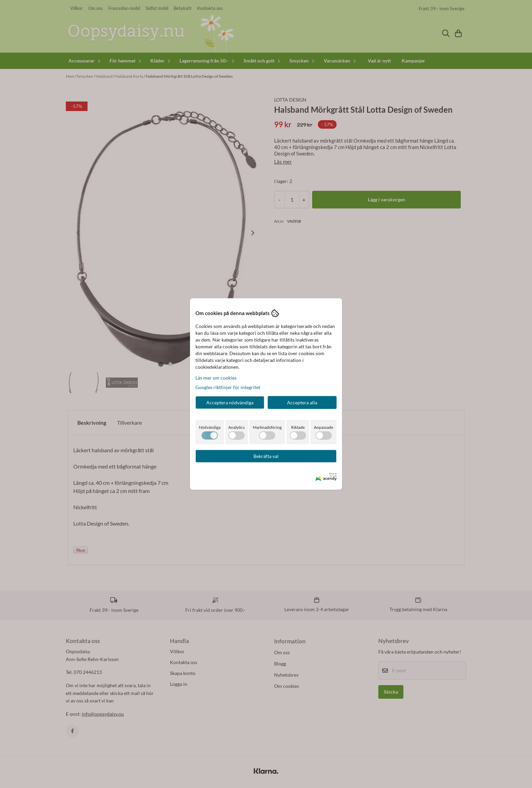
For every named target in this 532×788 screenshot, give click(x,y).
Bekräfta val (266, 456)
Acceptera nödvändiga (230, 402)
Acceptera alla (302, 402)
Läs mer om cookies (216, 377)
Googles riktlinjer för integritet (228, 387)
